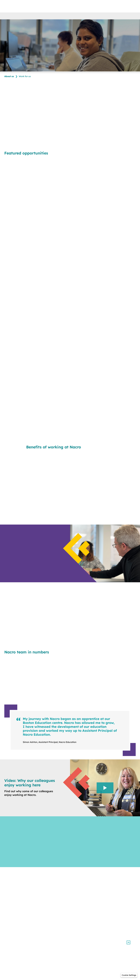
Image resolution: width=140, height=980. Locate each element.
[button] (128, 943)
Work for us (25, 76)
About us (9, 76)
